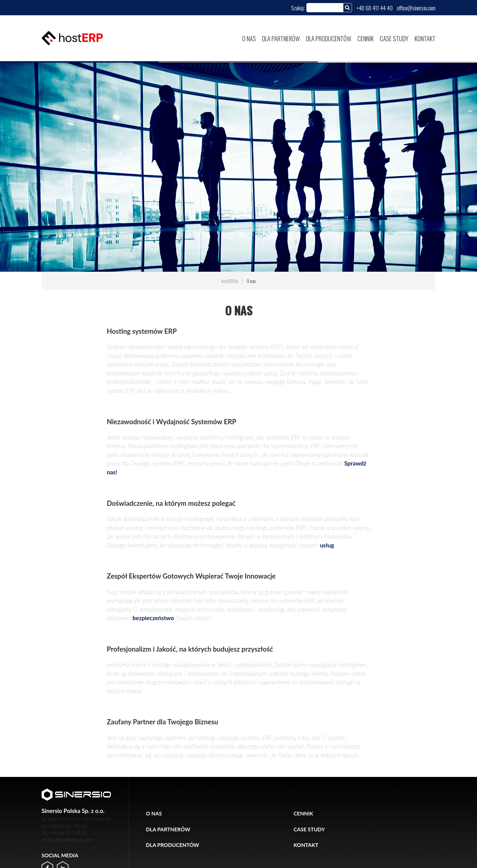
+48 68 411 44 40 (374, 8)
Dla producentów (329, 38)
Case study (394, 38)
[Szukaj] (348, 7)
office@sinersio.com (416, 8)
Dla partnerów (281, 38)
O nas (249, 38)
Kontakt (425, 38)
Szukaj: (298, 8)
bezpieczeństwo (153, 618)
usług (327, 545)
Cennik (366, 38)
